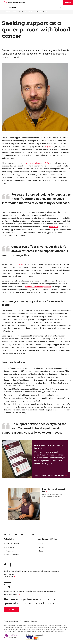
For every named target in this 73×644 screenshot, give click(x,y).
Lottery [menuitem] (41, 551)
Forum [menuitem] (40, 547)
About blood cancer (10, 12)
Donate (68, 3)
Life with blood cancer (25, 12)
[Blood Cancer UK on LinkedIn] (29, 535)
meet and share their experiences (38, 287)
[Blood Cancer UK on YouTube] (24, 535)
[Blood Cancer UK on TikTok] (35, 535)
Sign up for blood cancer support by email (50, 475)
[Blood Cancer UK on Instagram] (12, 535)
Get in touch (9, 577)
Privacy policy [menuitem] (25, 621)
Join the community (12, 594)
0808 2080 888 (9, 574)
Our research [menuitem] (9, 551)
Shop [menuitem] (40, 543)
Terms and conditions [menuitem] (11, 621)
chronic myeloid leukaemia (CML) (36, 163)
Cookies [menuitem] (34, 621)
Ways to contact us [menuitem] (11, 555)
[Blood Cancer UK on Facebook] (7, 535)
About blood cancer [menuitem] (11, 543)
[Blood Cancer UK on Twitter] (18, 535)
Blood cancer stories (40, 12)
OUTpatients (49, 146)
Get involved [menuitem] (9, 547)
